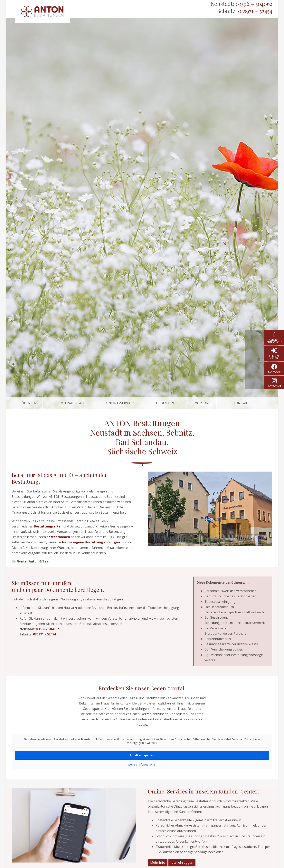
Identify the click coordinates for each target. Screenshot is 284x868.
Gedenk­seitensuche (274, 341)
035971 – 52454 (255, 11)
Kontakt (241, 403)
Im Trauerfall (72, 403)
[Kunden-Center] (274, 350)
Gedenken (165, 403)
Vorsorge (204, 403)
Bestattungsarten (48, 526)
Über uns (30, 403)
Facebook (274, 372)
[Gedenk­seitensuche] (274, 334)
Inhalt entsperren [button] (142, 755)
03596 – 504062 (254, 4)
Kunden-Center (274, 357)
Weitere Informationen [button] (142, 765)
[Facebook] (274, 367)
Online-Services (121, 403)
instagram (274, 386)
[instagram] (274, 381)
